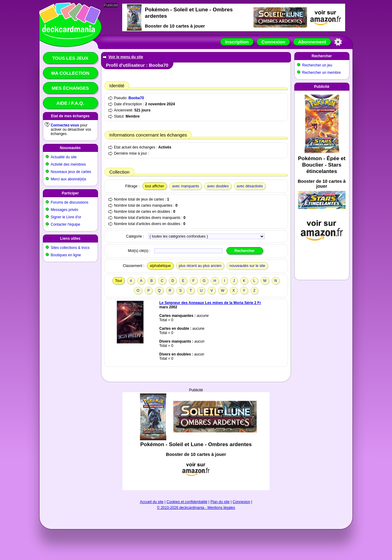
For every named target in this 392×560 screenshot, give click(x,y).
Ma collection (70, 73)
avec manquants (186, 186)
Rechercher (322, 56)
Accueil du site (152, 502)
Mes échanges (70, 88)
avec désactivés (250, 186)
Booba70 (136, 98)
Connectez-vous (65, 125)
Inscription (237, 42)
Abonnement (312, 42)
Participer (70, 193)
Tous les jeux (70, 58)
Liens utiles (70, 239)
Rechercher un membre (322, 73)
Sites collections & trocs (70, 248)
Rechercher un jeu (317, 65)
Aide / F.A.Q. (70, 103)
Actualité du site (64, 157)
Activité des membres (68, 164)
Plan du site (220, 502)
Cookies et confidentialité (187, 502)
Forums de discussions (70, 202)
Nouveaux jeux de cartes (71, 172)
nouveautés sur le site (247, 266)
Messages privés (65, 210)
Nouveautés (70, 148)
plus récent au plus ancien (200, 266)
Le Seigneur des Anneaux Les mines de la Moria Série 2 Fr (210, 303)
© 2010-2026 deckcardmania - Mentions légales (196, 508)
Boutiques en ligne (66, 255)
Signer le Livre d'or (66, 217)
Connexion (273, 42)
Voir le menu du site (126, 57)
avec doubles (218, 186)
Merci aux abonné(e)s (69, 179)
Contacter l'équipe (66, 224)
